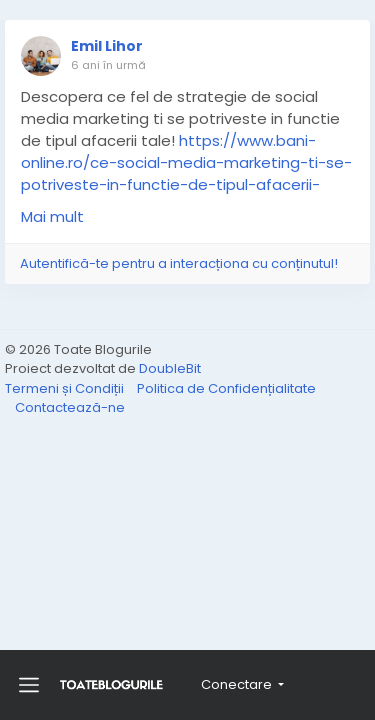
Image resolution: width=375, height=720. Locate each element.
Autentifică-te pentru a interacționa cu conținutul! (179, 263)
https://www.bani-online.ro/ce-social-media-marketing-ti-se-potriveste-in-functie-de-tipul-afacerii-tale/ (186, 173)
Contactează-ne (70, 407)
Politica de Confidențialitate (226, 388)
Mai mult (52, 216)
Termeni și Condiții (66, 388)
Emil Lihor (107, 46)
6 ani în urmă (108, 65)
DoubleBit (170, 368)
